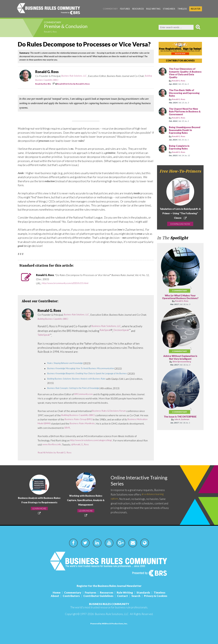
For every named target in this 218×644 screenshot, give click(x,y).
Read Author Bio (43, 84)
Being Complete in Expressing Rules (180, 147)
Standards (169, 9)
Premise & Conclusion (74, 27)
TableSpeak (44, 335)
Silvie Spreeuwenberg (182, 364)
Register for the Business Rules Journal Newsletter (109, 586)
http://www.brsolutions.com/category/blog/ (94, 440)
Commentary (110, 9)
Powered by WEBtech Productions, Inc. (109, 624)
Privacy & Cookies (159, 596)
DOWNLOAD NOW (180, 224)
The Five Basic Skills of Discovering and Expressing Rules (183, 93)
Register (196, 9)
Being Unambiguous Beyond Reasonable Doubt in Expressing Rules (185, 130)
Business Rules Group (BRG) (85, 419)
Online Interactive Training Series (133, 481)
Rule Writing (153, 9)
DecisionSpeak (123, 330)
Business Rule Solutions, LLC (75, 76)
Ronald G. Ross (52, 32)
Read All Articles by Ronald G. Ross (73, 84)
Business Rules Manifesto (99, 423)
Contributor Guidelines (98, 596)
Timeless (182, 9)
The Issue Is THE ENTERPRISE (180, 420)
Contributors (69, 596)
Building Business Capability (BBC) (52, 80)
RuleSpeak (106, 330)
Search (138, 596)
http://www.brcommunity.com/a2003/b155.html (68, 283)
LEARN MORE (39, 511)
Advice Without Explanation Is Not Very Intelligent (180, 360)
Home (53, 593)
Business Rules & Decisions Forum (111, 411)
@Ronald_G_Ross (87, 444)
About (52, 596)
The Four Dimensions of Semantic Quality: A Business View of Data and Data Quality (185, 73)
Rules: (67, 363)
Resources (138, 9)
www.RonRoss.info (57, 444)
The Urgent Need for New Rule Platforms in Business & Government (185, 112)
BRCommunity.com (85, 394)
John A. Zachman (182, 422)
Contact (123, 596)
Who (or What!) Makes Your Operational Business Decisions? (180, 298)
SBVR (83, 428)
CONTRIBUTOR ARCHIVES (180, 61)
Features (125, 9)
